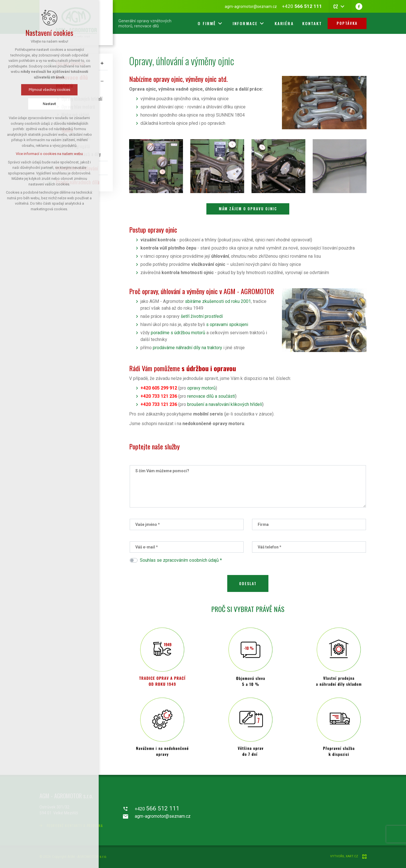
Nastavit (49, 104)
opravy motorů (201, 388)
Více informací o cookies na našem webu (49, 154)
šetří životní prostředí (202, 316)
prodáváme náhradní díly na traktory (187, 348)
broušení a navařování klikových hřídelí (225, 404)
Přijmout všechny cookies (49, 90)
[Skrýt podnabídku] (102, 81)
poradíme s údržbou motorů (178, 333)
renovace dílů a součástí (211, 396)
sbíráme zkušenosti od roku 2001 (218, 301)
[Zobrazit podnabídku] (102, 63)
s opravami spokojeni (227, 324)
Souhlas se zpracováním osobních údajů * (181, 560)
